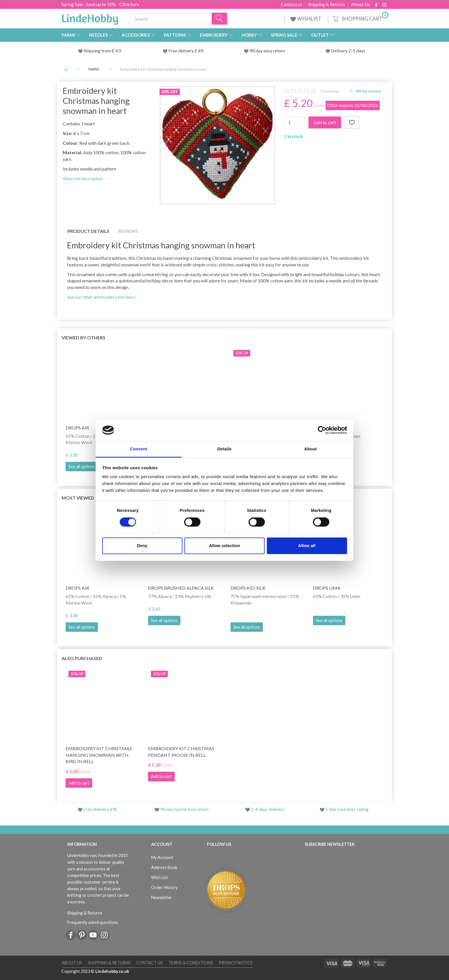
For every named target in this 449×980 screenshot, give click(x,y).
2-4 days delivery (268, 809)
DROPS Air (77, 588)
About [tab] (310, 449)
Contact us (292, 4)
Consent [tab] (139, 449)
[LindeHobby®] (90, 17)
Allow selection (224, 546)
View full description (83, 178)
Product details (88, 231)
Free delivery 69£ (100, 809)
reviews (330, 91)
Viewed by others (83, 337)
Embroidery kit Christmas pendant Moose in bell (181, 752)
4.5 (118, 51)
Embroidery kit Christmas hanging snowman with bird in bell (99, 755)
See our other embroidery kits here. (101, 297)
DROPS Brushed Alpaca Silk (181, 588)
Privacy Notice (236, 963)
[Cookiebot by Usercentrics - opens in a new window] (322, 430)
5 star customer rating (347, 809)
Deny (142, 546)
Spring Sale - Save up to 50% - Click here (100, 4)
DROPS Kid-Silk (248, 588)
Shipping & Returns (327, 4)
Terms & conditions (191, 963)
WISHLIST (306, 19)
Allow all (307, 546)
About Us (361, 4)
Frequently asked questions (93, 922)
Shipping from (98, 51)
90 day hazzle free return (184, 809)
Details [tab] (224, 449)
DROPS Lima (327, 588)
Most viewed (78, 498)
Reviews (128, 231)
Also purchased (82, 658)
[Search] (220, 19)
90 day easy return (267, 51)
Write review (368, 91)
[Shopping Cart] (360, 18)
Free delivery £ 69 (186, 51)
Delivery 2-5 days (348, 51)
